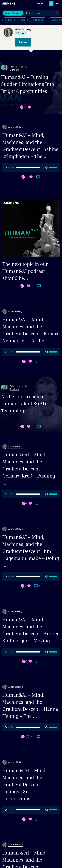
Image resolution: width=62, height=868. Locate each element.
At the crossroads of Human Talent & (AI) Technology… (24, 404)
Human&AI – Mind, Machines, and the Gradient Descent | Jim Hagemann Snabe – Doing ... (31, 551)
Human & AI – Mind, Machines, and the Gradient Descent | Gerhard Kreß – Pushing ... (29, 469)
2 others (14, 70)
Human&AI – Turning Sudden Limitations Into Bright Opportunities (28, 84)
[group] (31, 168)
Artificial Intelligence (15, 20)
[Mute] (47, 168)
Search (26, 13)
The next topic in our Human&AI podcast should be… (25, 271)
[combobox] (42, 13)
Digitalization (38, 20)
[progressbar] (31, 168)
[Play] (6, 168)
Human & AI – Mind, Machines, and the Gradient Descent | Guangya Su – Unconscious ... (25, 784)
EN (38, 4)
